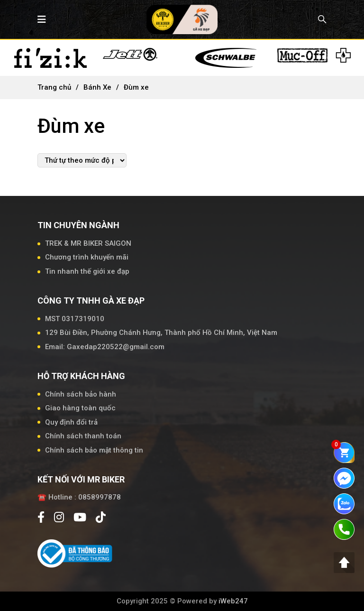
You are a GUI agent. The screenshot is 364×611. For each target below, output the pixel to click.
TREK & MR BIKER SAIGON (88, 243)
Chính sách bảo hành (81, 394)
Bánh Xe (97, 87)
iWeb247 (233, 601)
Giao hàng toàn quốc (80, 408)
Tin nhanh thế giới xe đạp (87, 271)
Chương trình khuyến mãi (87, 257)
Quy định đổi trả (71, 422)
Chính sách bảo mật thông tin (94, 450)
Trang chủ (54, 87)
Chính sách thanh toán (83, 436)
